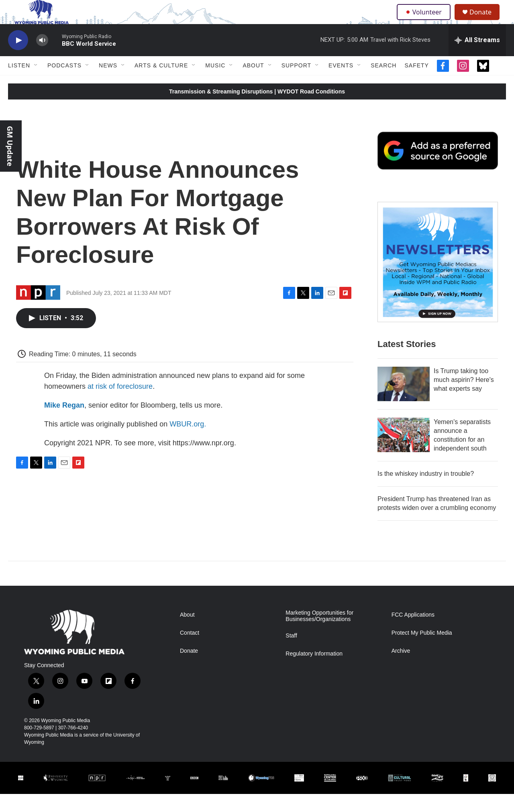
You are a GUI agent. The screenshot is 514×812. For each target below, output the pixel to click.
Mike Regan (64, 423)
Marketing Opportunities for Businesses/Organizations (319, 634)
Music (215, 83)
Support (296, 83)
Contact (190, 651)
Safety (416, 83)
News (108, 83)
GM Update (10, 146)
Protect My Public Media (422, 651)
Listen (19, 83)
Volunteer (425, 21)
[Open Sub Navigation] (36, 83)
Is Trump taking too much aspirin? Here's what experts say (464, 398)
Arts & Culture (161, 83)
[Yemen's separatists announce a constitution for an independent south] (404, 453)
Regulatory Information (314, 672)
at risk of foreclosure (120, 404)
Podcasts (64, 83)
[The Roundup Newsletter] (438, 280)
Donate (485, 21)
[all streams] (477, 58)
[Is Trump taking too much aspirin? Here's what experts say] (404, 402)
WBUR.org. (188, 442)
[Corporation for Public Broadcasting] (21, 796)
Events (341, 83)
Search (383, 83)
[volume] (42, 58)
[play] (18, 58)
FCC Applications (413, 633)
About (253, 83)
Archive (401, 669)
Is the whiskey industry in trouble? (426, 492)
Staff (291, 654)
